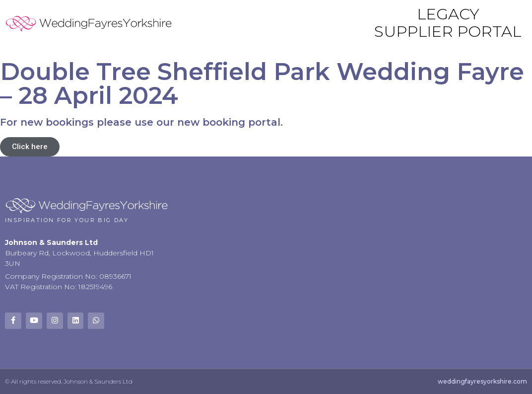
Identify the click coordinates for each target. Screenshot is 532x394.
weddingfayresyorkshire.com (482, 381)
